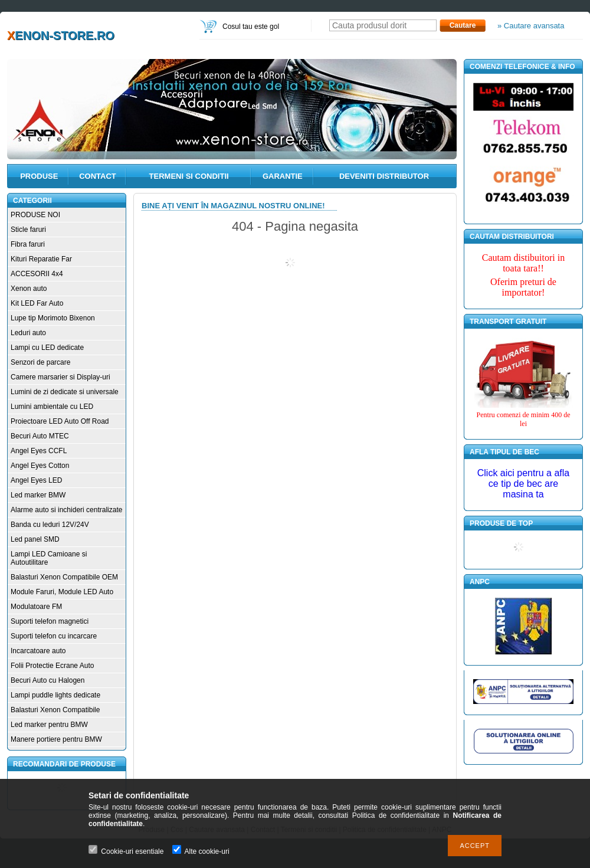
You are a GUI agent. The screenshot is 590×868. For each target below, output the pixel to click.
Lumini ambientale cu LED (52, 407)
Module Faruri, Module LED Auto (62, 592)
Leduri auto (28, 333)
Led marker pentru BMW (49, 725)
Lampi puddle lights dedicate (55, 695)
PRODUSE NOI (35, 215)
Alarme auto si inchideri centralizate (66, 510)
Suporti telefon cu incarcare (54, 636)
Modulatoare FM (36, 607)
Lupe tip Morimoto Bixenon (53, 318)
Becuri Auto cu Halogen (47, 680)
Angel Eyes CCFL (39, 451)
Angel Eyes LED (36, 480)
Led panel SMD (35, 539)
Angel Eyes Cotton (40, 466)
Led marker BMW (38, 495)
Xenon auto (29, 289)
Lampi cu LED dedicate (47, 348)
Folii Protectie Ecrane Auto (52, 666)
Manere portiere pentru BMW (56, 739)
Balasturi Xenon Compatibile (55, 710)
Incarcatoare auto (38, 651)
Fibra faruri (28, 244)
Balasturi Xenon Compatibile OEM (64, 577)
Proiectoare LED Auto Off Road (60, 421)
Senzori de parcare (40, 362)
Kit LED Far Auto (37, 303)
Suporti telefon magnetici (50, 621)
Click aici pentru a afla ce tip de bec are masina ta (524, 484)
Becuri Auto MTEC (40, 436)
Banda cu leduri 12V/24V (50, 525)
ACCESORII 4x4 (37, 274)
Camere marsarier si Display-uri (60, 377)
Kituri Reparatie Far (41, 259)
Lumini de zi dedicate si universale (65, 392)
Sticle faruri (28, 230)
